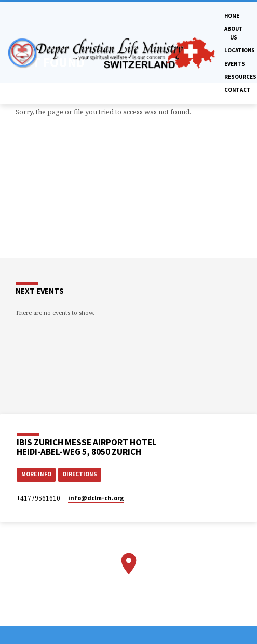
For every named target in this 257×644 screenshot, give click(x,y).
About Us (234, 33)
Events (235, 64)
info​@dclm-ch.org (96, 498)
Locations (240, 50)
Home (232, 16)
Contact (238, 90)
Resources (240, 77)
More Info (36, 474)
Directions (80, 474)
